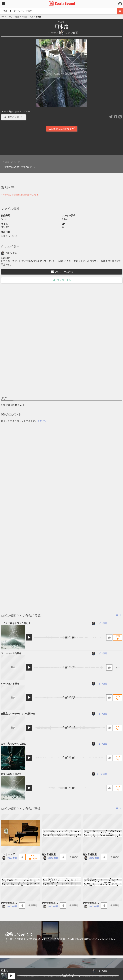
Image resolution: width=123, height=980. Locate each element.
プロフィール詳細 (62, 272)
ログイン (42, 421)
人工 (22, 405)
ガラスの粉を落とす (11, 774)
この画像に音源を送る (62, 129)
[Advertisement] (62, 144)
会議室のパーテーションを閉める (18, 714)
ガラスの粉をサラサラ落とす (16, 623)
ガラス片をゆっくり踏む (13, 744)
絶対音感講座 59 (91, 855)
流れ (15, 405)
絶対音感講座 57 (50, 903)
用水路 (4, 971)
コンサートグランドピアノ (9, 855)
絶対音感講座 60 (50, 855)
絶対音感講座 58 (9, 903)
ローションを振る (10, 684)
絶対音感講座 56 (91, 903)
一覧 (117, 615)
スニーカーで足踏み (11, 653)
